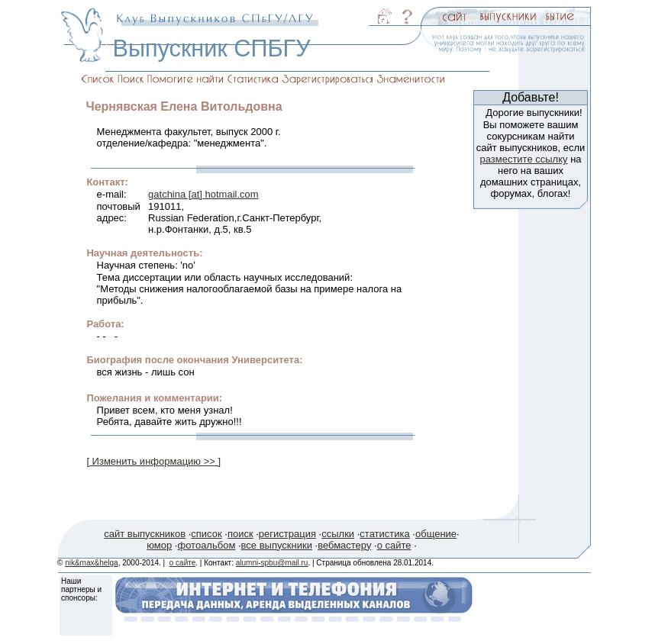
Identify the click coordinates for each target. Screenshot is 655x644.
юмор (159, 545)
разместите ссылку (523, 159)
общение (436, 534)
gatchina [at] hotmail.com (203, 194)
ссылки (338, 534)
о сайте (394, 545)
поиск (240, 534)
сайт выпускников (145, 534)
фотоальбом (206, 545)
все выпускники (277, 545)
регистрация (287, 534)
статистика (384, 534)
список (206, 534)
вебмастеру (344, 545)
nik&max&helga (91, 563)
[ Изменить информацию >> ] (153, 461)
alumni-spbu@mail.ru (272, 563)
